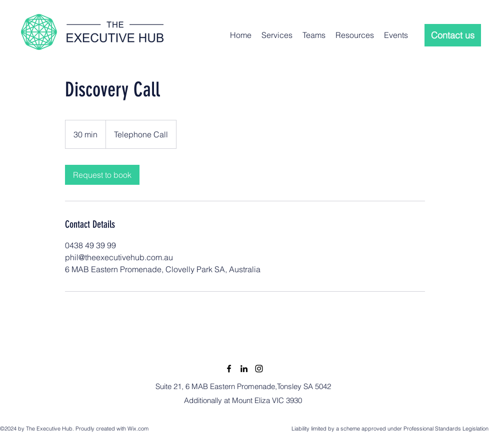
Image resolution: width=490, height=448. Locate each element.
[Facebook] (229, 369)
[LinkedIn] (244, 369)
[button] (277, 35)
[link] (102, 175)
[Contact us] (453, 35)
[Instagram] (259, 369)
